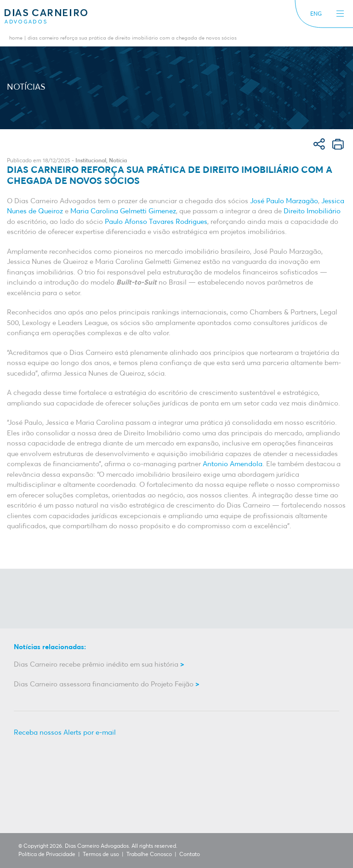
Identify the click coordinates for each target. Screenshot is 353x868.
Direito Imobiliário (312, 211)
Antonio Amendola (233, 464)
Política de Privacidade (47, 855)
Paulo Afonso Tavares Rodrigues (156, 222)
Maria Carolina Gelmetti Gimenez (123, 211)
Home (16, 38)
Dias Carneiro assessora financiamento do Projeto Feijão (104, 684)
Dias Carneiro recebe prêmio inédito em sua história (96, 665)
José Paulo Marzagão (284, 201)
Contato (190, 855)
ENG (316, 14)
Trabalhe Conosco (149, 855)
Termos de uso (101, 855)
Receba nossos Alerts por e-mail (65, 733)
